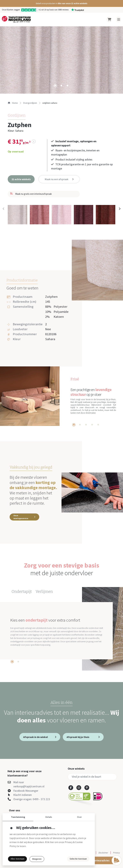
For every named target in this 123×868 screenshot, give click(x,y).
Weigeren (37, 859)
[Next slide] (119, 209)
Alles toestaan (17, 859)
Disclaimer (103, 853)
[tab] (55, 86)
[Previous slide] (4, 209)
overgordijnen (30, 103)
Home (13, 103)
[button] (61, 3)
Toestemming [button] (18, 817)
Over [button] (79, 817)
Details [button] (49, 817)
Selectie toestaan (78, 859)
